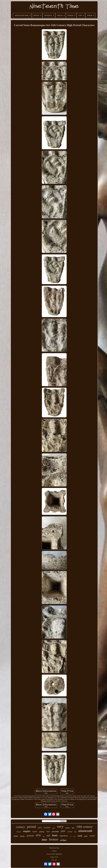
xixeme (70, 832)
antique (68, 828)
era (38, 835)
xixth (80, 836)
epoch (35, 831)
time (45, 840)
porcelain (55, 832)
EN (53, 860)
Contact (54, 851)
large (75, 836)
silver (54, 828)
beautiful (47, 828)
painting (42, 832)
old (48, 836)
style (48, 831)
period (31, 827)
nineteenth (85, 831)
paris (40, 827)
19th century (85, 827)
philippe (63, 840)
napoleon (64, 836)
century (20, 827)
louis (55, 835)
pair (63, 831)
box (75, 832)
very (60, 827)
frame (16, 836)
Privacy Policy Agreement (54, 854)
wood (92, 836)
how (73, 828)
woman (18, 832)
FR (56, 860)
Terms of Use (54, 857)
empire (27, 831)
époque (22, 836)
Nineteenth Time (54, 848)
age (44, 836)
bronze (54, 839)
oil (71, 836)
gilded (86, 836)
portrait (30, 836)
